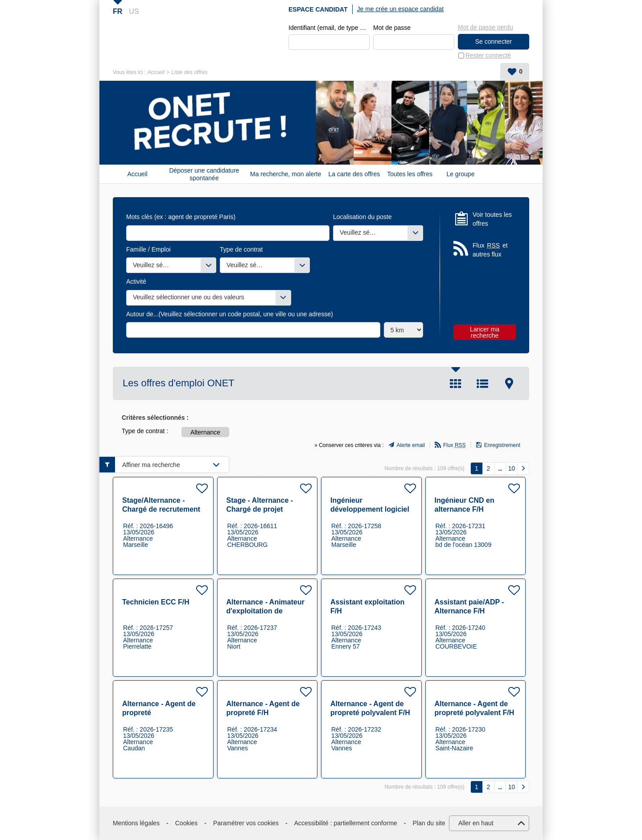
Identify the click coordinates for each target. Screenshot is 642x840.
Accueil (156, 72)
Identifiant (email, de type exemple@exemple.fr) (329, 28)
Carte (509, 384)
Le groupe (460, 174)
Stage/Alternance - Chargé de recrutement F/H (161, 509)
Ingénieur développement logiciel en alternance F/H (370, 509)
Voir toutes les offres (492, 219)
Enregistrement (502, 445)
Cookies (187, 823)
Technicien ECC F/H (156, 602)
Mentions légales (136, 823)
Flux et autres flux (490, 250)
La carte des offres (354, 174)
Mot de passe (392, 28)
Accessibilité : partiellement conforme (346, 823)
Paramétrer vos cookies (246, 823)
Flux (455, 445)
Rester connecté (488, 55)
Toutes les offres (410, 174)
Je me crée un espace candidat (401, 9)
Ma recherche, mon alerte (286, 174)
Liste (482, 384)
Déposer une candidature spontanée (204, 174)
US (134, 11)
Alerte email (411, 445)
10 (512, 468)
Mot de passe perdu (486, 27)
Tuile (456, 384)
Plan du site (429, 823)
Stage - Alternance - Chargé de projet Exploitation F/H (260, 509)
